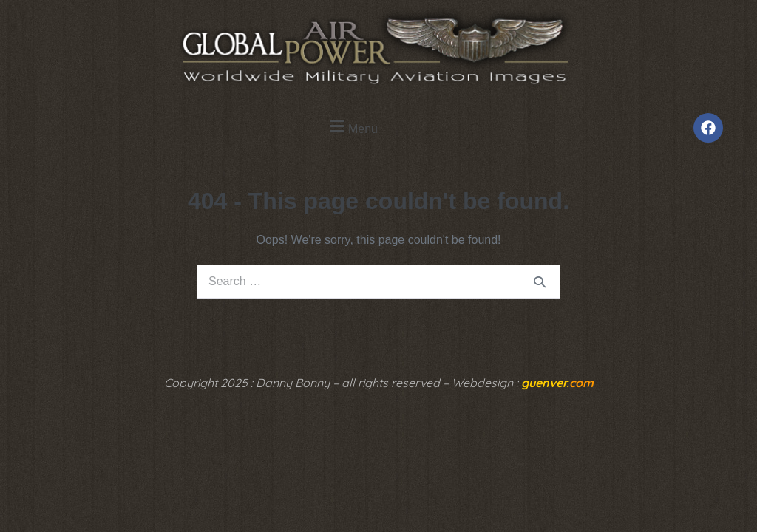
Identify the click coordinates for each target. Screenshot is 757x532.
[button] (352, 127)
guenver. (557, 383)
